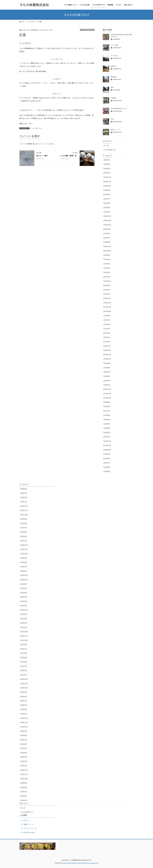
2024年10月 (107, 225)
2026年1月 (107, 173)
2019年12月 (107, 389)
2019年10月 (107, 398)
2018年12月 (107, 441)
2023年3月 (107, 272)
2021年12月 (107, 303)
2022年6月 (107, 285)
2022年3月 (107, 290)
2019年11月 (107, 393)
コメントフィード (30, 828)
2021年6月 (107, 324)
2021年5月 (107, 329)
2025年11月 (107, 182)
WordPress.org (29, 832)
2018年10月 (107, 450)
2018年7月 (107, 463)
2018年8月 (107, 458)
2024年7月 (107, 238)
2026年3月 (107, 164)
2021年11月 (107, 307)
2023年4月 (107, 268)
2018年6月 (107, 467)
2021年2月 (107, 342)
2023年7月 (107, 259)
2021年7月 (107, 320)
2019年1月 (107, 437)
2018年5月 (107, 471)
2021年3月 (107, 337)
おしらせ (106, 145)
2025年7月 (107, 199)
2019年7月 (107, 411)
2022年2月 (107, 294)
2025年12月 (107, 177)
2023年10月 (107, 251)
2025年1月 (107, 212)
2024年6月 (107, 242)
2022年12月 (107, 281)
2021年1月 (107, 346)
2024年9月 (107, 229)
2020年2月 (107, 381)
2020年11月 (107, 355)
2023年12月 (107, 246)
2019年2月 (107, 432)
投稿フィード (28, 824)
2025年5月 (107, 207)
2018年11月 (107, 445)
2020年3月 (107, 376)
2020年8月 (107, 368)
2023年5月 (107, 264)
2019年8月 (107, 406)
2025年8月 (107, 194)
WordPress (65, 863)
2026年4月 (107, 160)
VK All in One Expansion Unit (90, 863)
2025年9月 (107, 190)
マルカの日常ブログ (110, 150)
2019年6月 (107, 415)
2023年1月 (107, 277)
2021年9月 (107, 316)
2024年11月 (107, 220)
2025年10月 (107, 186)
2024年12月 (107, 216)
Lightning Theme (76, 863)
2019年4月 (107, 424)
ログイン (27, 820)
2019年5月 (107, 420)
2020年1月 (107, 385)
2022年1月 (107, 298)
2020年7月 (107, 372)
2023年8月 (107, 255)
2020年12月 (107, 350)
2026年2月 (107, 168)
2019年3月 (107, 428)
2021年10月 (107, 311)
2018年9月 (107, 454)
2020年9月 (107, 363)
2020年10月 (107, 359)
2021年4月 (107, 333)
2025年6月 (107, 203)
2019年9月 (107, 402)
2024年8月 (107, 233)
